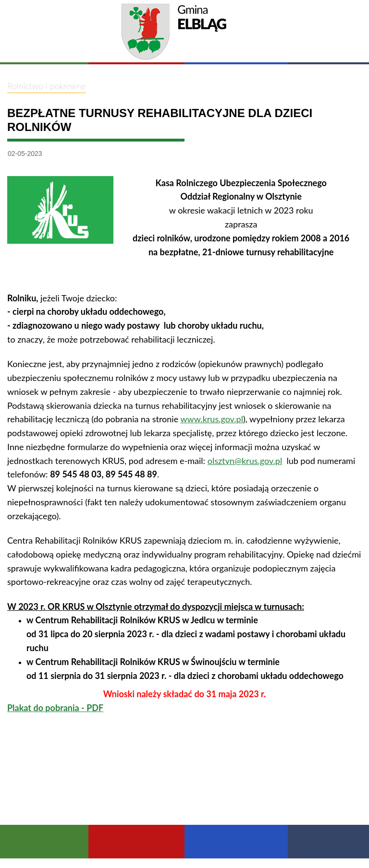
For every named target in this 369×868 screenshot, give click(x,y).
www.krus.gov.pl (212, 419)
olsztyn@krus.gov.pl (245, 461)
